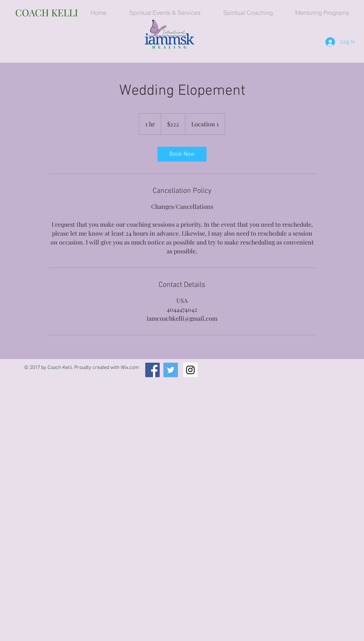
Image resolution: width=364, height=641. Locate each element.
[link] (182, 154)
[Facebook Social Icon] (152, 370)
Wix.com (130, 368)
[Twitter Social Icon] (171, 370)
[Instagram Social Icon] (190, 370)
